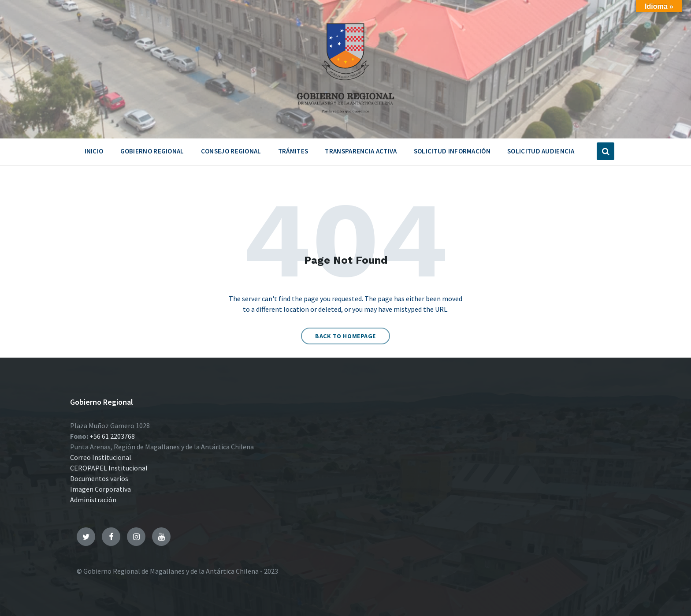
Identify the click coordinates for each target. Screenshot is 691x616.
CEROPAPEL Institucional (109, 468)
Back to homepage (345, 336)
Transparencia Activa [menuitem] (361, 151)
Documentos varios (99, 478)
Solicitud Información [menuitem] (452, 151)
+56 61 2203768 (112, 436)
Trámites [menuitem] (293, 151)
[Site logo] (345, 116)
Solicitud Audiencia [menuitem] (541, 151)
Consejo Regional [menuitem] (231, 151)
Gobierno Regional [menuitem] (152, 151)
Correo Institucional (101, 457)
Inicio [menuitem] (94, 151)
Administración (93, 500)
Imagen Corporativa (100, 489)
